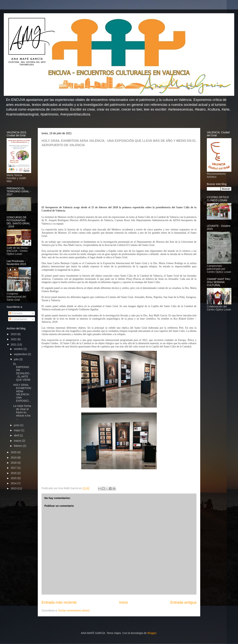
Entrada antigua (183, 602)
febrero (18, 446)
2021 (14, 345)
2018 (14, 463)
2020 (14, 452)
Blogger (152, 633)
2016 (14, 473)
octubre (19, 349)
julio (17, 359)
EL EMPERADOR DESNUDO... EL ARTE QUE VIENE (22, 372)
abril (17, 435)
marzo (18, 441)
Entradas (16, 313)
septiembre (21, 354)
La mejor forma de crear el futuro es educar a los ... (22, 412)
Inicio (124, 602)
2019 (14, 458)
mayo (17, 430)
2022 (14, 339)
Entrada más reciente (59, 602)
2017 (14, 468)
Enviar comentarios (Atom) (74, 610)
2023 (14, 334)
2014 (14, 483)
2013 (14, 488)
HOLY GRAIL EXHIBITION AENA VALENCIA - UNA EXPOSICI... (22, 393)
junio (17, 425)
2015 (14, 478)
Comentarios (18, 319)
